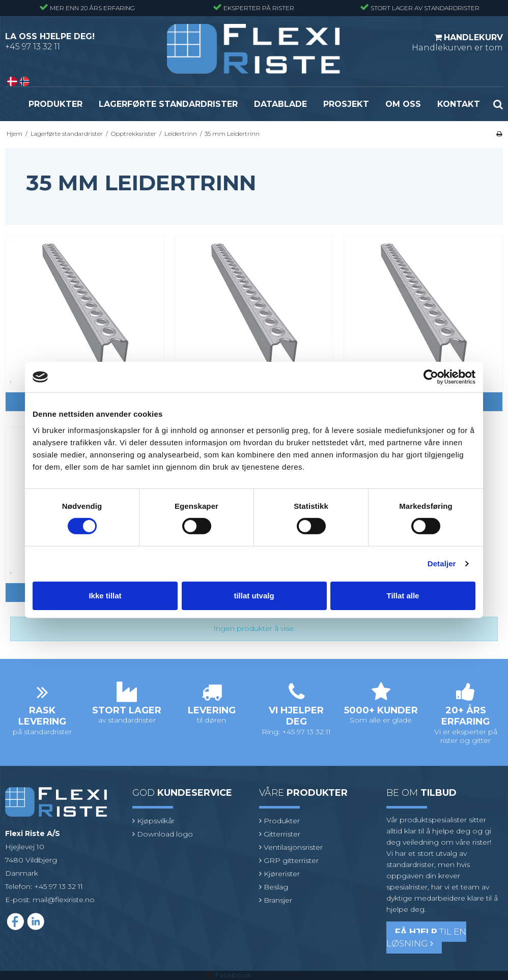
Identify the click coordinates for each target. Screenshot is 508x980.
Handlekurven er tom (457, 42)
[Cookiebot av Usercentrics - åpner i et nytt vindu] (431, 377)
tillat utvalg (254, 596)
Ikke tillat (105, 596)
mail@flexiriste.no (64, 900)
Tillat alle (403, 596)
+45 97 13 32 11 (33, 47)
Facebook (233, 975)
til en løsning (426, 938)
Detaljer (442, 564)
